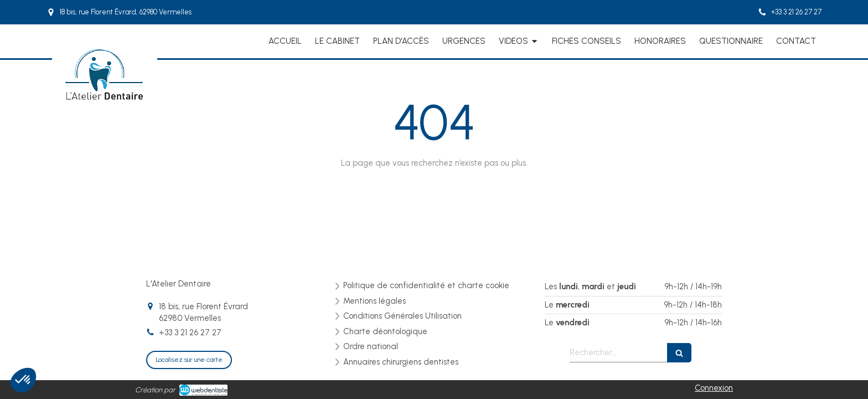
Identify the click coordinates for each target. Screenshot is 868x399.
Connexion (714, 388)
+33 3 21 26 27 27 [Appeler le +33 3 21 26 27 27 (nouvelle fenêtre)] (190, 332)
